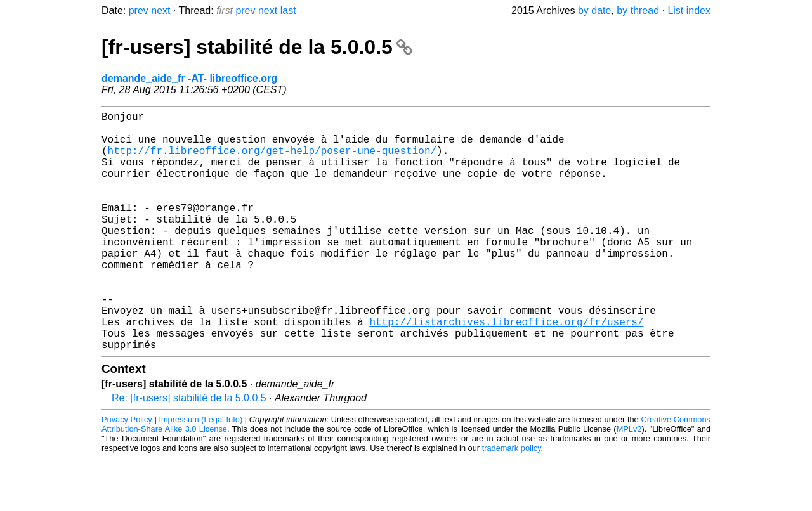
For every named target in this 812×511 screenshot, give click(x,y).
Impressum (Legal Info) (200, 473)
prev (139, 10)
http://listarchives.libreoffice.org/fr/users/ (506, 370)
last (288, 10)
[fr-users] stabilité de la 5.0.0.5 (257, 47)
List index (689, 10)
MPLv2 (629, 482)
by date (594, 10)
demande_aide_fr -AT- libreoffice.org (189, 78)
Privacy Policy (127, 473)
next (160, 10)
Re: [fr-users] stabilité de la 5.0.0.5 (189, 451)
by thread (638, 10)
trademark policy (512, 501)
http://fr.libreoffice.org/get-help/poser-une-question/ (272, 160)
